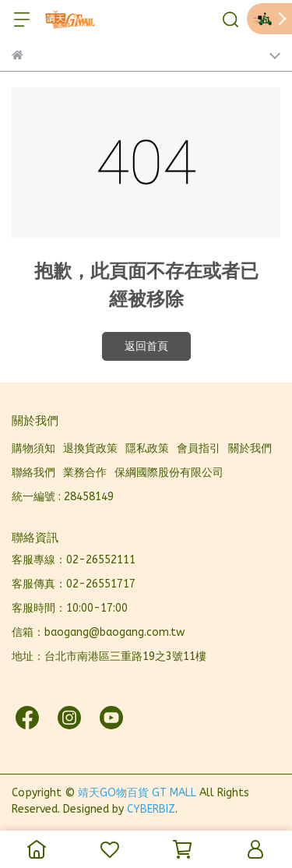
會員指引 (199, 448)
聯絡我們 (33, 473)
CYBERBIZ (151, 809)
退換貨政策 (90, 448)
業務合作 (85, 473)
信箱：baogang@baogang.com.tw (98, 632)
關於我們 (250, 448)
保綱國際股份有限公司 (169, 473)
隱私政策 (147, 448)
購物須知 (33, 448)
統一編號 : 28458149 (63, 497)
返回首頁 (146, 346)
